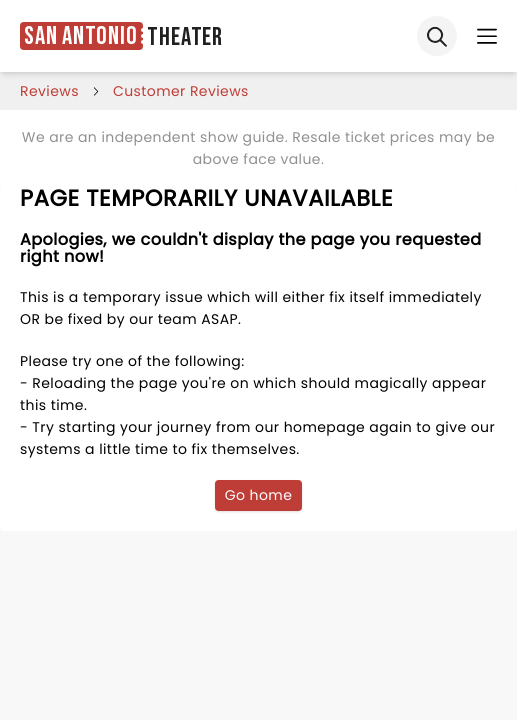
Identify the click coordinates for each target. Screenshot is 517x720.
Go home (259, 495)
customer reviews (181, 91)
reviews (49, 91)
